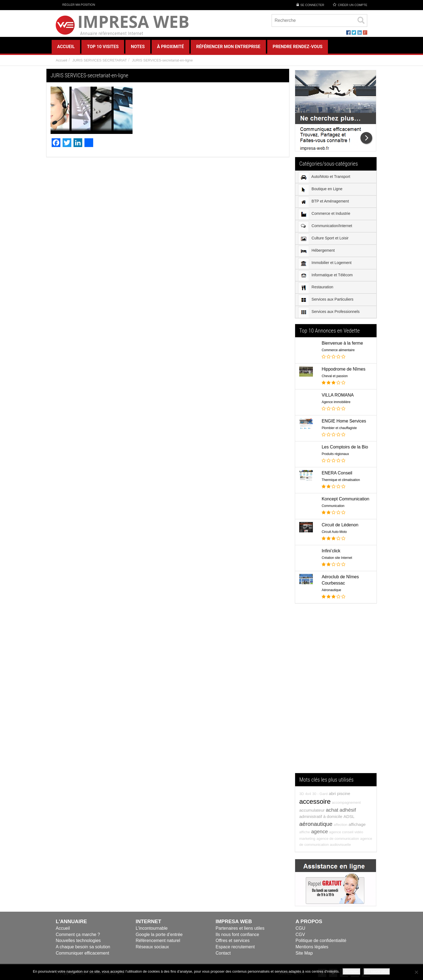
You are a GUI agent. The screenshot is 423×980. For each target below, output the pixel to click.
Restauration (316, 288)
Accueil (61, 60)
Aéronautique (331, 590)
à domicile (333, 816)
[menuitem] (336, 177)
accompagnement (346, 803)
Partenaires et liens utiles (240, 928)
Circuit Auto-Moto (334, 532)
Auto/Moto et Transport (324, 177)
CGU (301, 928)
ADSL (349, 816)
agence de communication (338, 839)
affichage (357, 824)
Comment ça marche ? (78, 934)
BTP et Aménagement (324, 202)
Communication (333, 506)
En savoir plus (377, 971)
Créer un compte (352, 5)
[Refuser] (416, 972)
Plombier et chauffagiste (339, 428)
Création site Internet (337, 558)
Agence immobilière (336, 402)
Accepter (352, 971)
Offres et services (233, 941)
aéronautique (316, 824)
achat (332, 810)
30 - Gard (320, 794)
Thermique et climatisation (341, 480)
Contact (223, 953)
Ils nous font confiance (237, 934)
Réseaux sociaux (152, 947)
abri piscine (339, 793)
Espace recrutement (235, 947)
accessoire (315, 801)
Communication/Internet (325, 227)
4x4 (308, 794)
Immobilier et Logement (325, 263)
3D (302, 794)
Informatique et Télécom (325, 276)
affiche (305, 832)
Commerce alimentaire (338, 350)
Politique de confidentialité (321, 941)
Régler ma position (75, 5)
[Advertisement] (336, 691)
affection (340, 825)
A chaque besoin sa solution (83, 947)
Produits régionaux (335, 454)
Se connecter (312, 5)
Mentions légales (312, 947)
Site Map (304, 953)
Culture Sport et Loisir (323, 239)
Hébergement (316, 251)
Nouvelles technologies (78, 941)
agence (320, 831)
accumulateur (312, 810)
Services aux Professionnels (329, 312)
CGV (300, 934)
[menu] (336, 244)
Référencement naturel (158, 941)
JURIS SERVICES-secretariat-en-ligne (162, 60)
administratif (311, 816)
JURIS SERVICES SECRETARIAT (100, 60)
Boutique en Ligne (320, 190)
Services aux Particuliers (326, 300)
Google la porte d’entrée (159, 934)
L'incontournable (152, 928)
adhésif (348, 810)
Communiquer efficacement (82, 953)
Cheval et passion (335, 376)
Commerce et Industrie (324, 214)
